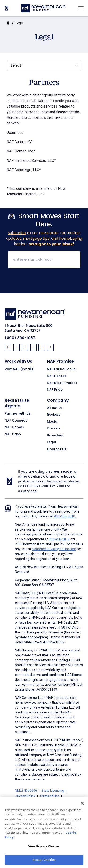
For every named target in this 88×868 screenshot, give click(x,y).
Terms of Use (49, 796)
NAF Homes (14, 427)
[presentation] (44, 281)
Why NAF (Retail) (19, 369)
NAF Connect (16, 421)
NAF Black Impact (62, 383)
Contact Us (57, 449)
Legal (20, 23)
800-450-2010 (37, 486)
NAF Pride (55, 390)
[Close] (82, 809)
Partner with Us (18, 414)
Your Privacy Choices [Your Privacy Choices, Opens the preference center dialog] (44, 853)
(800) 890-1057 (20, 338)
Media (52, 422)
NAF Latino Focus (61, 369)
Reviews (54, 415)
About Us (55, 408)
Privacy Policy (25, 796)
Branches (55, 436)
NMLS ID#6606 (26, 791)
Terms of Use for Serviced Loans (39, 802)
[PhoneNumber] (7, 8)
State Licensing (53, 791)
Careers (54, 429)
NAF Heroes (57, 376)
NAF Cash (13, 434)
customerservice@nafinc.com (54, 549)
